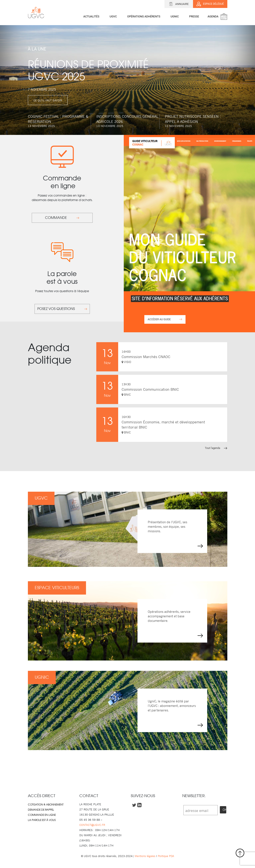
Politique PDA (166, 856)
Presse (194, 16)
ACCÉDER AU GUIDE (165, 319)
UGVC (113, 16)
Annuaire (179, 4)
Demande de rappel (41, 810)
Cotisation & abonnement (46, 805)
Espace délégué (210, 4)
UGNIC (175, 16)
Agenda (214, 17)
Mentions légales (145, 856)
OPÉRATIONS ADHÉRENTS (144, 16)
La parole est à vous (42, 820)
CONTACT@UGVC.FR (92, 825)
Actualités (91, 16)
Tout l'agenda (216, 448)
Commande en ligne (42, 815)
